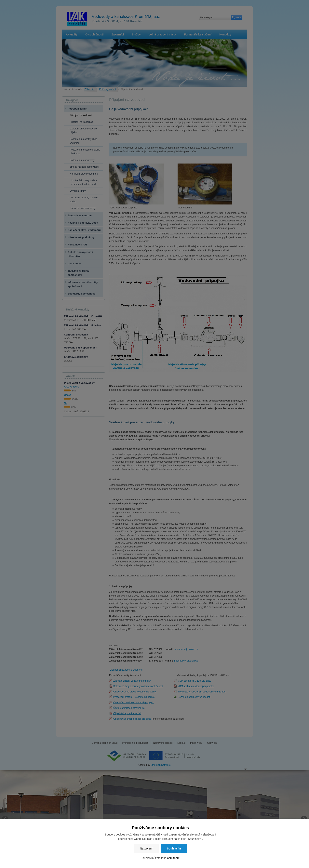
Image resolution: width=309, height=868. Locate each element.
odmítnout (173, 858)
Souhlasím (174, 848)
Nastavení (146, 848)
